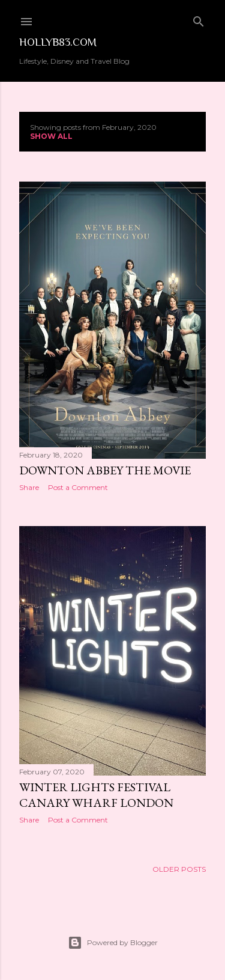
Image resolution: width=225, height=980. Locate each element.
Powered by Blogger (113, 943)
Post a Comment (78, 487)
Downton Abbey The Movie (105, 470)
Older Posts (179, 869)
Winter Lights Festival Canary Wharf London (96, 795)
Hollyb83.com (58, 42)
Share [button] (29, 487)
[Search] (199, 19)
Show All (51, 136)
